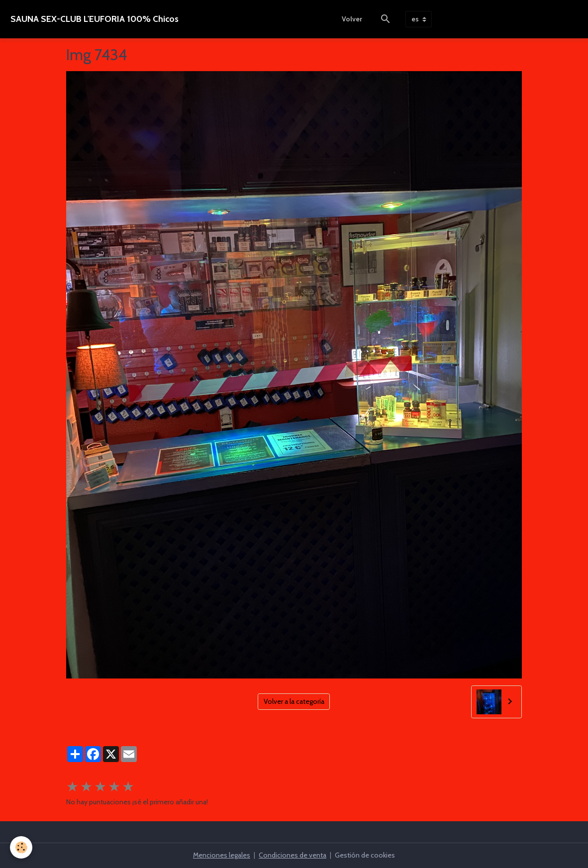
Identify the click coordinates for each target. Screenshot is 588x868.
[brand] (95, 19)
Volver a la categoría (294, 701)
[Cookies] (21, 847)
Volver (352, 19)
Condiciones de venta (293, 855)
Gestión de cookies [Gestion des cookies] (365, 855)
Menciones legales (222, 855)
